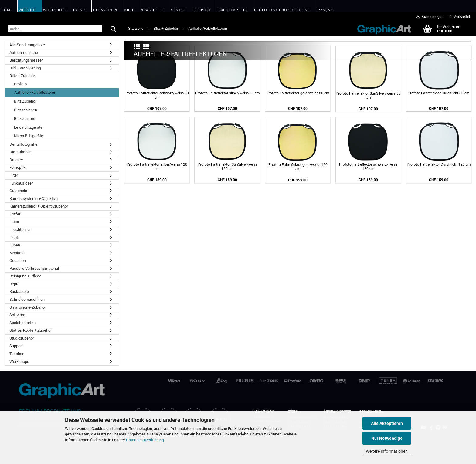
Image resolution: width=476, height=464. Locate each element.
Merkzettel (459, 17)
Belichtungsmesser (26, 60)
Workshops (19, 362)
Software (17, 315)
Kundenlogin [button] (430, 17)
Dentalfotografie (23, 144)
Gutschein (18, 191)
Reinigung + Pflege (25, 276)
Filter (14, 175)
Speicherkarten (22, 323)
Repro (14, 284)
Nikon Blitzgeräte (29, 136)
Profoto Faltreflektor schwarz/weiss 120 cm (368, 299)
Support (16, 346)
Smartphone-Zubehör (28, 307)
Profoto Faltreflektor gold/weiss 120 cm (298, 300)
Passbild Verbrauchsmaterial (34, 268)
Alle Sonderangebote (27, 45)
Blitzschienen (25, 110)
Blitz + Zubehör (22, 76)
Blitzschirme (25, 119)
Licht (14, 237)
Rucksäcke (19, 291)
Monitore (17, 253)
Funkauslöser (21, 183)
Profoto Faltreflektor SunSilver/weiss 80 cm (368, 228)
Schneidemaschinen (27, 299)
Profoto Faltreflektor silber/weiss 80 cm (228, 226)
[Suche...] (113, 29)
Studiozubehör (22, 338)
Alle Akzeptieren (387, 423)
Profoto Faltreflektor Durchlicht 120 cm (439, 297)
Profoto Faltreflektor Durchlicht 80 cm (439, 226)
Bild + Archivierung (25, 68)
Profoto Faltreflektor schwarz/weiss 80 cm (157, 228)
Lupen (15, 245)
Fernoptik (17, 167)
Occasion (18, 261)
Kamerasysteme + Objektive (34, 199)
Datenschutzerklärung (145, 440)
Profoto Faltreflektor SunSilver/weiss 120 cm (228, 299)
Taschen (17, 354)
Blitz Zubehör (25, 101)
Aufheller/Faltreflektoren (35, 92)
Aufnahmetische (24, 53)
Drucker (16, 160)
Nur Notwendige (387, 438)
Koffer (15, 214)
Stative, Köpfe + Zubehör (31, 330)
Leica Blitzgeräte (28, 127)
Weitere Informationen (387, 451)
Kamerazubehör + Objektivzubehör (39, 206)
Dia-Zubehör (20, 152)
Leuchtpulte (20, 230)
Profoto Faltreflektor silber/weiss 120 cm (157, 299)
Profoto (20, 84)
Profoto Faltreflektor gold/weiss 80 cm (298, 226)
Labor (14, 222)
